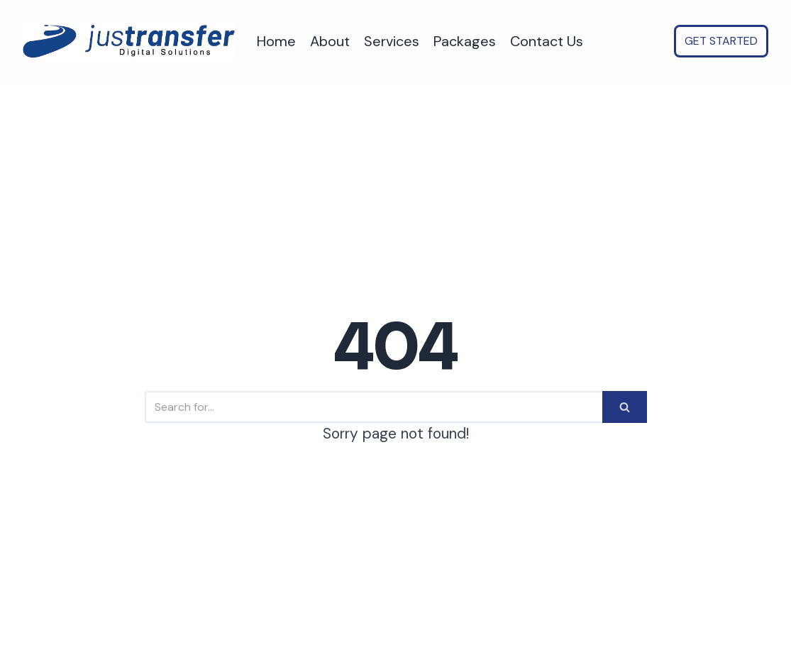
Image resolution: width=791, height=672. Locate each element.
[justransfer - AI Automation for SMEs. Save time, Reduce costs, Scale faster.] (129, 42)
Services (392, 41)
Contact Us (547, 41)
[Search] (374, 407)
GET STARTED (721, 41)
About (330, 41)
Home (276, 41)
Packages (465, 41)
